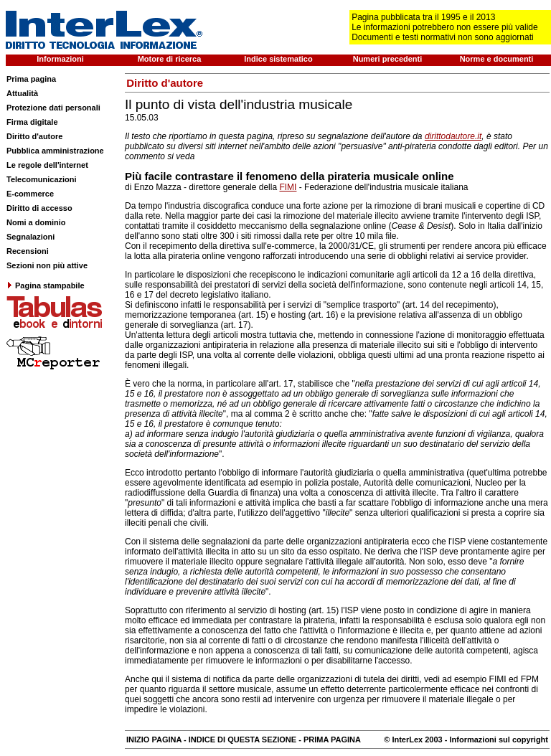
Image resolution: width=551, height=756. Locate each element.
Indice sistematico (278, 59)
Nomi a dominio (36, 222)
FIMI (288, 187)
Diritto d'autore (34, 136)
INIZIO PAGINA (154, 740)
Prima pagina (31, 79)
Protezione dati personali (53, 108)
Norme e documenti (497, 59)
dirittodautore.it (453, 136)
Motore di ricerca (170, 59)
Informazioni (60, 59)
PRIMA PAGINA (332, 740)
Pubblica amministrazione (55, 151)
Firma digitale (32, 122)
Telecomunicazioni (42, 179)
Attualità (22, 93)
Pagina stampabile (46, 285)
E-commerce (30, 194)
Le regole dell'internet (47, 165)
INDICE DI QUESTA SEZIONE (242, 740)
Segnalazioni (30, 237)
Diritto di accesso (39, 208)
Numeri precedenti (388, 59)
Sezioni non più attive (47, 265)
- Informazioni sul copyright (495, 740)
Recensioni (28, 251)
